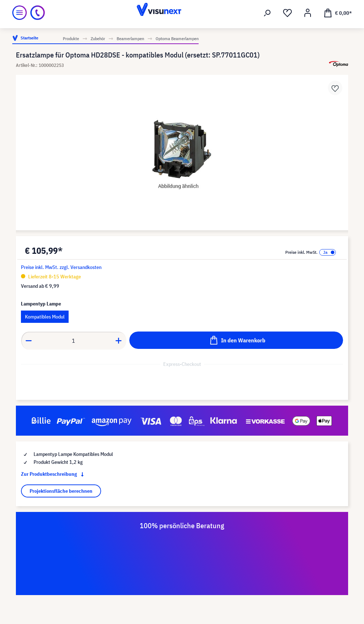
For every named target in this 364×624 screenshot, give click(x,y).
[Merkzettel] (287, 13)
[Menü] (19, 13)
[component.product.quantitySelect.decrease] (29, 341)
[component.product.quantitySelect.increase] (119, 341)
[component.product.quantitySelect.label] (74, 341)
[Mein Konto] (308, 13)
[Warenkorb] (338, 13)
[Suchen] (267, 13)
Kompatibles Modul (45, 317)
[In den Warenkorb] (236, 340)
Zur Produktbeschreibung (54, 474)
